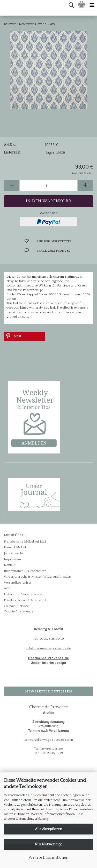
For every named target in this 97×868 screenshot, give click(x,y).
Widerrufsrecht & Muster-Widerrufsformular (38, 577)
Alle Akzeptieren (48, 829)
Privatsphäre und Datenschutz (26, 600)
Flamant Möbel (15, 547)
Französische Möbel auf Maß (25, 542)
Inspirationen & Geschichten (25, 571)
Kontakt (10, 565)
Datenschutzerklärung (32, 819)
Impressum (12, 559)
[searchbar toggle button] (71, 5)
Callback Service (16, 606)
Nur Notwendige (48, 844)
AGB (7, 588)
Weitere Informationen (48, 858)
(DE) (62, 153)
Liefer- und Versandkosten (24, 594)
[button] (12, 186)
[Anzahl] (48, 186)
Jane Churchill (14, 553)
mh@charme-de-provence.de (49, 648)
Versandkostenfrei (17, 583)
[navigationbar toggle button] (92, 5)
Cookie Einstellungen (20, 611)
